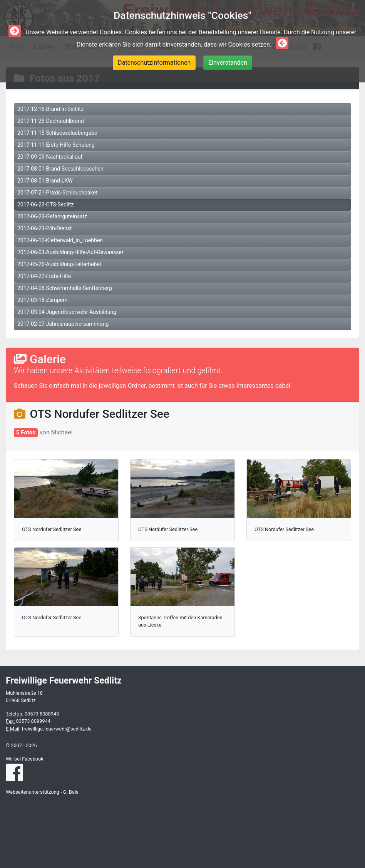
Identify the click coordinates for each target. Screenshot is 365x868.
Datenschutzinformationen (154, 63)
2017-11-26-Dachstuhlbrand (51, 121)
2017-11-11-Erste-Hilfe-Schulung (56, 145)
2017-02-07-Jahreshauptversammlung (63, 324)
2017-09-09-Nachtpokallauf (50, 157)
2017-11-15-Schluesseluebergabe (57, 133)
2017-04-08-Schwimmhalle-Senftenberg (65, 288)
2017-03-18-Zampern (43, 300)
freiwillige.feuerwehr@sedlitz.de (56, 729)
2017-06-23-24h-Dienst (44, 228)
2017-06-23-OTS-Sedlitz (45, 204)
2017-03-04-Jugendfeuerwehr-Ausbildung (67, 312)
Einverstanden (228, 63)
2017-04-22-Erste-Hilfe (44, 276)
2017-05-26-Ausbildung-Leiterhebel (59, 264)
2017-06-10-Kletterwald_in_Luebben (60, 240)
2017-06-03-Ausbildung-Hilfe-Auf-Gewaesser (70, 252)
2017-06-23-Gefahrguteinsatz (52, 216)
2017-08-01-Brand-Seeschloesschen (60, 169)
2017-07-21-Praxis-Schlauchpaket (57, 193)
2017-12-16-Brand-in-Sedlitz (50, 109)
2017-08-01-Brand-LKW (45, 181)
